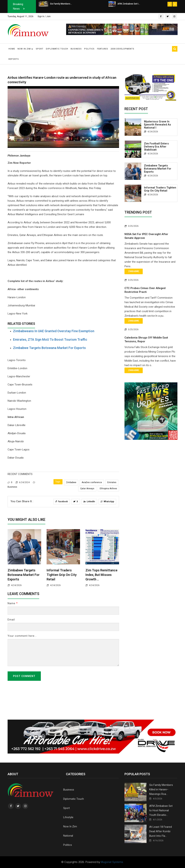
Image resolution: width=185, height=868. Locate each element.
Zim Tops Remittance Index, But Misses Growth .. (101, 575)
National (68, 836)
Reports (14, 59)
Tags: (58, 482)
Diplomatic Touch (57, 49)
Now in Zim (25, 49)
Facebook (62, 502)
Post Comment (24, 676)
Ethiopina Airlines (108, 489)
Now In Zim (70, 826)
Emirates (112, 482)
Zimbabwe (71, 482)
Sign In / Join (44, 16)
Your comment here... (22, 636)
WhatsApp (107, 502)
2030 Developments (122, 49)
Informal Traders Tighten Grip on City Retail (62, 575)
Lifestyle (68, 817)
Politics (89, 49)
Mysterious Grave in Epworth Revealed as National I (157, 125)
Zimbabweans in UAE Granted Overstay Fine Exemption (54, 331)
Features (103, 49)
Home (12, 49)
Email (11, 620)
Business (76, 49)
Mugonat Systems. (112, 862)
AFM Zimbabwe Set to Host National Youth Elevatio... (161, 810)
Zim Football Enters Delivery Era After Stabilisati (156, 147)
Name (13, 603)
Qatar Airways (87, 489)
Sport (40, 49)
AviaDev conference (92, 482)
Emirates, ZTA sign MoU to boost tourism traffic (50, 339)
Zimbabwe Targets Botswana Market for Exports (49, 348)
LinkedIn (89, 502)
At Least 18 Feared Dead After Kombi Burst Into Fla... (161, 831)
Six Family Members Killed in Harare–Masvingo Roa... (161, 789)
